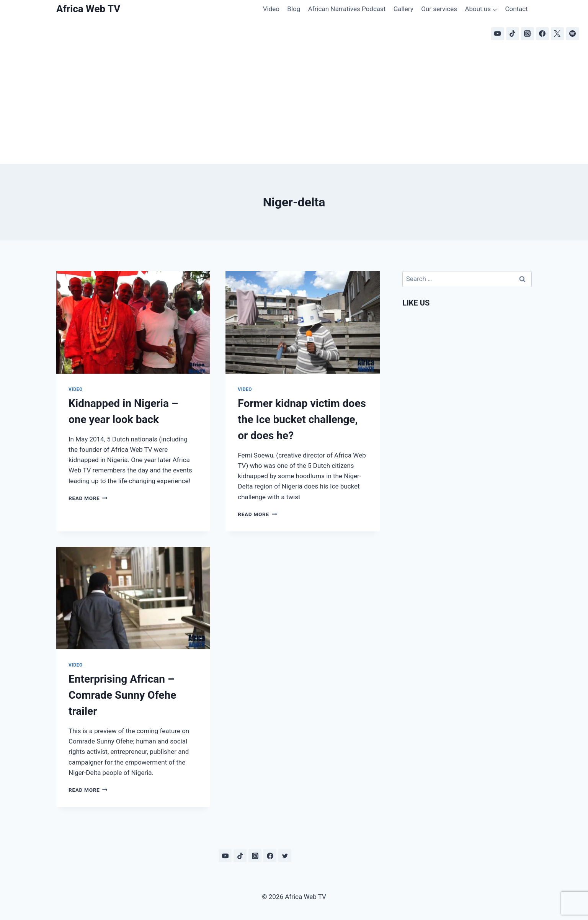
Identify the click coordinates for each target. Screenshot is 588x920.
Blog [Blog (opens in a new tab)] (294, 9)
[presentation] (133, 322)
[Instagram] (528, 34)
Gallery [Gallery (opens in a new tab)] (403, 9)
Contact (516, 9)
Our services (439, 9)
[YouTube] (498, 34)
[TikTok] (513, 34)
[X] (557, 34)
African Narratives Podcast (347, 9)
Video (271, 9)
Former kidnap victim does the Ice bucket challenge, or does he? (302, 419)
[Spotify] (572, 34)
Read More (88, 498)
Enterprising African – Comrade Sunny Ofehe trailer (122, 695)
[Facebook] (542, 34)
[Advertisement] (294, 106)
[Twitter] (285, 856)
